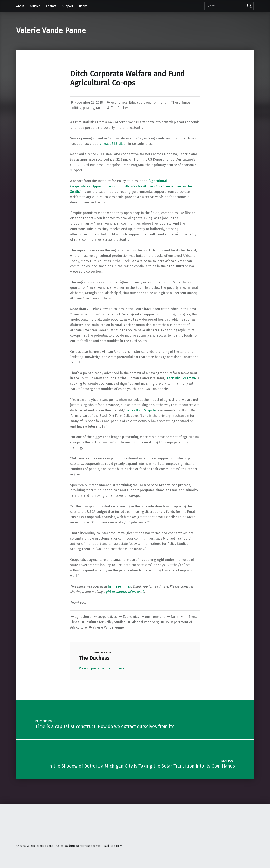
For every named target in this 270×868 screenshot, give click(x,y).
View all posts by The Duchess (102, 668)
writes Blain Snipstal (141, 410)
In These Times (179, 102)
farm (175, 617)
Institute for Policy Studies (105, 622)
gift (109, 592)
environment (156, 102)
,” (80, 192)
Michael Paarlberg (145, 622)
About (20, 6)
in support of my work (128, 592)
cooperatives (107, 617)
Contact (51, 6)
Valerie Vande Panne (51, 31)
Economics (131, 617)
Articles (35, 6)
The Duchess (120, 108)
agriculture (83, 617)
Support (68, 6)
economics (119, 102)
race (99, 108)
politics (76, 108)
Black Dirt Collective (181, 378)
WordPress (83, 846)
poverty (88, 108)
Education (137, 102)
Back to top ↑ (113, 846)
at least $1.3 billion (113, 144)
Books (83, 6)
